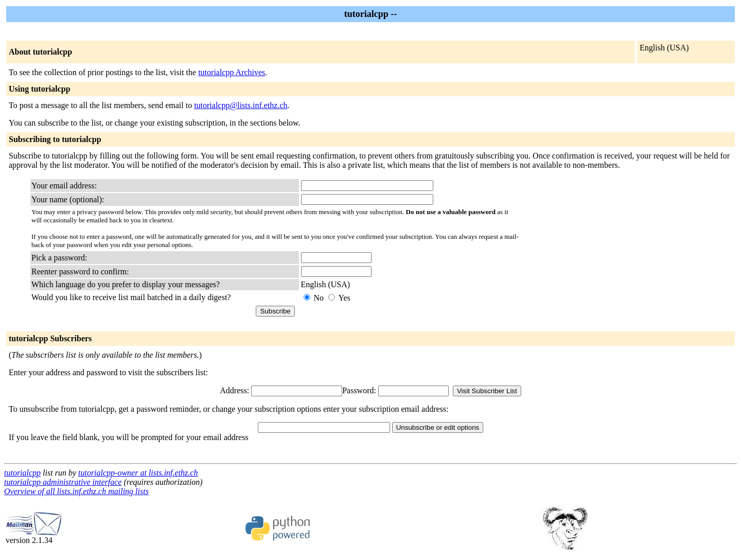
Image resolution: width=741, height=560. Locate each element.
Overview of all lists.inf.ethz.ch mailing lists (76, 491)
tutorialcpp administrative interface (63, 482)
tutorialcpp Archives (232, 72)
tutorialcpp (22, 473)
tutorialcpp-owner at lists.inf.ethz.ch (138, 473)
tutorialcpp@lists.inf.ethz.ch (241, 105)
